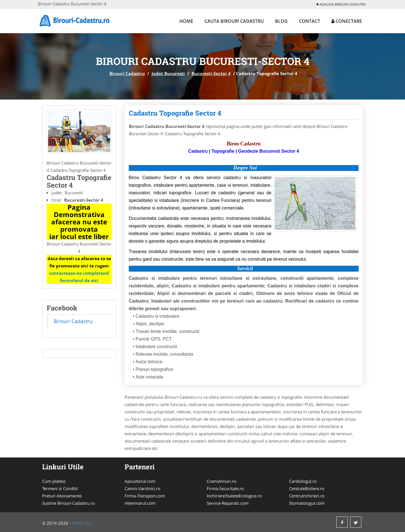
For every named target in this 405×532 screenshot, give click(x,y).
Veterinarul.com (140, 503)
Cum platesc (54, 481)
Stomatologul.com (307, 503)
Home (186, 21)
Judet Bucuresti (168, 73)
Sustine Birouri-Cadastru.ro (68, 503)
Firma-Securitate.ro (225, 488)
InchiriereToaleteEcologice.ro (234, 496)
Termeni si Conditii (60, 488)
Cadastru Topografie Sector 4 (175, 113)
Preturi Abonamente (62, 496)
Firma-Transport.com (145, 496)
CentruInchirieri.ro (307, 496)
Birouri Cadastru (127, 73)
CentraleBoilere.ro (307, 488)
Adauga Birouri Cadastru (341, 4)
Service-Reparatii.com (228, 503)
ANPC (77, 523)
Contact (310, 21)
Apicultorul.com (140, 481)
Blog (281, 21)
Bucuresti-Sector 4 (211, 73)
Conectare (347, 21)
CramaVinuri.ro (221, 481)
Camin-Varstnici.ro (142, 488)
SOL (88, 523)
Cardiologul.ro (303, 481)
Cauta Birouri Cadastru (234, 21)
